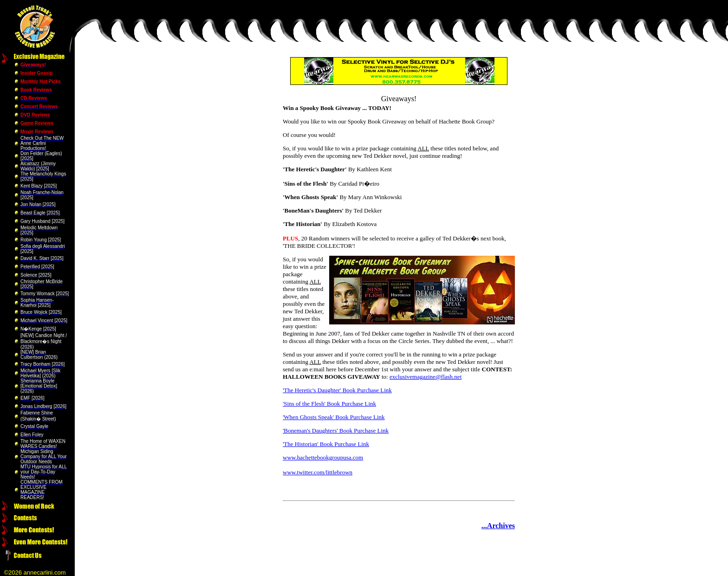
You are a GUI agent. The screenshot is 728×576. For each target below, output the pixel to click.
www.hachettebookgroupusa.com (323, 457)
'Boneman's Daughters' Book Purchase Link (336, 430)
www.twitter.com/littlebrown (318, 472)
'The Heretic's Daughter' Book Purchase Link (337, 390)
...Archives (498, 526)
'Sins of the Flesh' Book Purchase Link (329, 404)
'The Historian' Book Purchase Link (326, 444)
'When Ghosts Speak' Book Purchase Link (334, 417)
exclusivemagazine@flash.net (426, 377)
